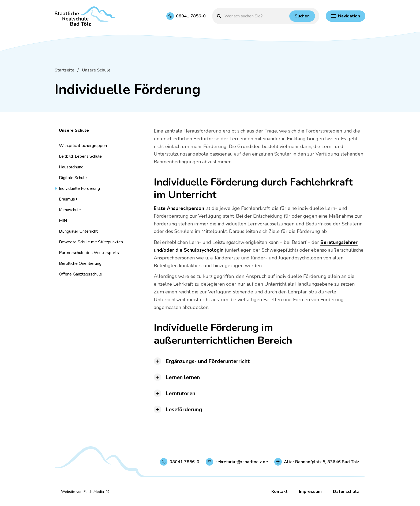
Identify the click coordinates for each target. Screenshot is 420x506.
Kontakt (280, 492)
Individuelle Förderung (79, 188)
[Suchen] (302, 16)
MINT (64, 221)
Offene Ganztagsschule (80, 274)
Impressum (310, 492)
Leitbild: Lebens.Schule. (81, 156)
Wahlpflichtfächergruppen (83, 146)
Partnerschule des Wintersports (89, 253)
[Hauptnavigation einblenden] (346, 16)
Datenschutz (346, 492)
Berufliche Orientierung (80, 263)
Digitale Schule (73, 178)
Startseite (64, 70)
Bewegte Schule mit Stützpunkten (91, 242)
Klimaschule (70, 210)
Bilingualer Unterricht (78, 231)
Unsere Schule (96, 70)
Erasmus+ (68, 199)
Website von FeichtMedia (85, 492)
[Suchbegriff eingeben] (256, 16)
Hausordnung (71, 167)
